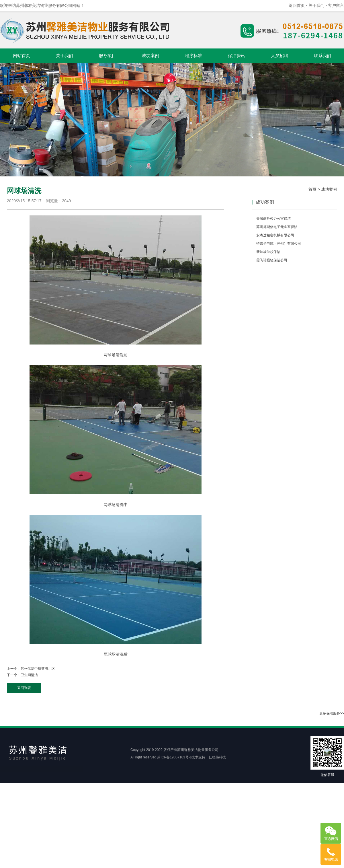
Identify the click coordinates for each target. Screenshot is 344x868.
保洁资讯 (236, 56)
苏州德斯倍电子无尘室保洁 (277, 227)
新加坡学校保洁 (268, 252)
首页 (312, 189)
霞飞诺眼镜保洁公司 (272, 260)
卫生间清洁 (29, 675)
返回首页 (297, 5)
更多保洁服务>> (332, 713)
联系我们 (322, 56)
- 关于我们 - (317, 5)
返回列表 (24, 688)
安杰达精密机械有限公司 (275, 235)
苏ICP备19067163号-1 (174, 757)
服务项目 (107, 56)
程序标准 (193, 56)
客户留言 (336, 5)
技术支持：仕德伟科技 (209, 757)
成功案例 (150, 56)
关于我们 (64, 56)
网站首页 (21, 56)
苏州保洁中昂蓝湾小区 (38, 669)
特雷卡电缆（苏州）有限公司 (279, 244)
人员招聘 (279, 56)
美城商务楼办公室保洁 (273, 219)
